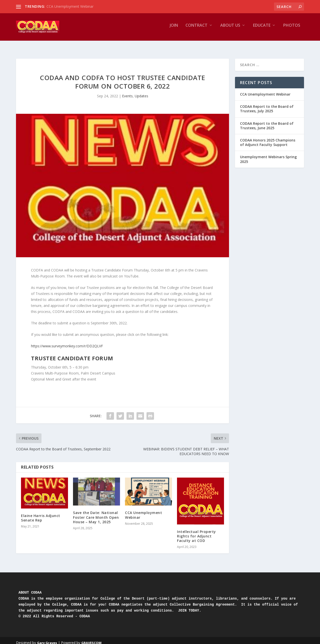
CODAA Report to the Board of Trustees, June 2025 (267, 121)
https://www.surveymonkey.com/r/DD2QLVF (67, 341)
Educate (262, 29)
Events (127, 91)
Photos (292, 29)
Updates (141, 91)
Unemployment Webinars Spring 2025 (268, 155)
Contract (196, 29)
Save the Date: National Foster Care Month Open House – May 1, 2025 (96, 513)
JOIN (174, 29)
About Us (230, 29)
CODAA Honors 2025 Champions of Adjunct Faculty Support (268, 138)
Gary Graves (47, 638)
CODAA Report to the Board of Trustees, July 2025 (267, 104)
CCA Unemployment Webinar (70, 6)
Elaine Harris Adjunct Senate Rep (41, 513)
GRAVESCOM (91, 638)
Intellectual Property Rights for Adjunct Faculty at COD (196, 532)
